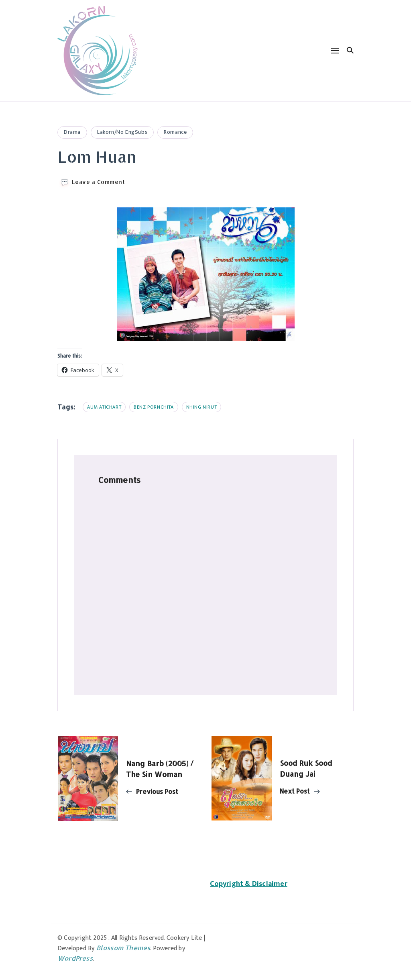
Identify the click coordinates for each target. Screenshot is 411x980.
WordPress (75, 958)
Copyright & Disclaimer (248, 884)
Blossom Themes (123, 948)
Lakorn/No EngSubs (122, 132)
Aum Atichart (104, 407)
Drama (72, 132)
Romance (175, 132)
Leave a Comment (99, 182)
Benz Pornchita (154, 407)
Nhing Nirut (202, 407)
